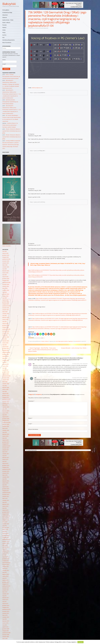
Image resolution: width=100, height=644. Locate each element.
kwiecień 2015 (6, 504)
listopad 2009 (6, 631)
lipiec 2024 (5, 288)
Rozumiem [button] (80, 642)
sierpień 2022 (6, 333)
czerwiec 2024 (6, 290)
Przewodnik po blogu (7, 12)
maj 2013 (5, 549)
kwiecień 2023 (6, 317)
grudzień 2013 (6, 535)
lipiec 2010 (5, 615)
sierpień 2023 (6, 310)
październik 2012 (6, 563)
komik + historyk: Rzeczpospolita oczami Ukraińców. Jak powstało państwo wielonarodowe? (11, 76)
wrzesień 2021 (6, 354)
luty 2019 (5, 415)
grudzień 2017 (6, 442)
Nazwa (30, 418)
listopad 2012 (6, 561)
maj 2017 (5, 456)
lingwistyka (71, 341)
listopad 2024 (6, 281)
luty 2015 (5, 508)
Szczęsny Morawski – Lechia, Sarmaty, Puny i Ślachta (74, 348)
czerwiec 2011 (6, 594)
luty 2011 (5, 602)
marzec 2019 (5, 413)
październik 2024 (6, 282)
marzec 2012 (5, 576)
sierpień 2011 (6, 590)
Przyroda (4, 25)
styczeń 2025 (5, 277)
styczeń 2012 (5, 580)
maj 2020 (5, 386)
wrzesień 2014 (6, 518)
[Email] (54, 334)
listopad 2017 (6, 444)
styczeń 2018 (5, 440)
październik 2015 (6, 493)
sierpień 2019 (6, 403)
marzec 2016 (5, 483)
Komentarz (31, 401)
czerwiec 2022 (6, 337)
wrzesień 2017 (6, 448)
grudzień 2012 (6, 559)
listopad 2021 (6, 351)
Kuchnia (4, 35)
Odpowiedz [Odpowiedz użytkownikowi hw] (85, 364)
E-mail (30, 424)
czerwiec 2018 (6, 430)
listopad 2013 (6, 537)
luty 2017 (5, 461)
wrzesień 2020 (6, 378)
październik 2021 (6, 353)
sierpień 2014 (6, 520)
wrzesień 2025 (6, 261)
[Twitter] (35, 334)
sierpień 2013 (6, 543)
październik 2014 (6, 516)
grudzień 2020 (6, 372)
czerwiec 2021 (6, 360)
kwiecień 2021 (6, 364)
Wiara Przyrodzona (7, 42)
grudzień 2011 (6, 582)
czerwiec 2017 (6, 454)
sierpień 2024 (6, 286)
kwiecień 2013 (6, 551)
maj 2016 (5, 479)
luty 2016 (5, 485)
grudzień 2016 (6, 465)
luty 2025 (5, 275)
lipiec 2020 (5, 382)
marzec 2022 (5, 343)
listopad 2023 (6, 304)
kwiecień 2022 (6, 341)
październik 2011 (6, 586)
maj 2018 (5, 432)
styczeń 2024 (5, 300)
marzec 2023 (5, 319)
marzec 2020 (5, 389)
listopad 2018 (6, 421)
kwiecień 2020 (6, 388)
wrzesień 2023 (6, 308)
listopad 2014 (6, 514)
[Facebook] (30, 334)
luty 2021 (5, 368)
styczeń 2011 (5, 604)
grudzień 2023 (6, 302)
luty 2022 (5, 345)
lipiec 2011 (5, 592)
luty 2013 (5, 555)
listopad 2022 (6, 327)
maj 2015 (5, 502)
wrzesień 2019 (6, 401)
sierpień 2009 (6, 637)
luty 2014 (5, 532)
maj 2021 (5, 362)
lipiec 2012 (5, 568)
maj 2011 (5, 596)
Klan (3, 37)
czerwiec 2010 (6, 617)
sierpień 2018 (6, 426)
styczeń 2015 (5, 510)
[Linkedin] (43, 334)
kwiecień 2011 (6, 598)
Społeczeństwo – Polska (8, 20)
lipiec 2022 (5, 335)
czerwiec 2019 (6, 407)
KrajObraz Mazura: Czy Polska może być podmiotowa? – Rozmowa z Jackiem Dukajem (10, 125)
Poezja (4, 32)
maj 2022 (5, 339)
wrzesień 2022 (6, 331)
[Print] (51, 334)
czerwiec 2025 (6, 267)
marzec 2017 (5, 460)
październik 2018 (6, 423)
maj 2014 (5, 526)
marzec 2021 (5, 366)
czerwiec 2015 (6, 500)
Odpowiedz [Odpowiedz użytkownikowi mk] (85, 378)
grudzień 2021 (6, 349)
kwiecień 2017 (6, 458)
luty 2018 (5, 438)
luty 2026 (5, 251)
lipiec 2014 (5, 522)
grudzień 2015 (6, 489)
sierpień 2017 (6, 450)
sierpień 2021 (6, 356)
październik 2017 (6, 446)
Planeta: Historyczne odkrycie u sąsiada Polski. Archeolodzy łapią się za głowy (12, 131)
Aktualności (5, 15)
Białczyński (9, 4)
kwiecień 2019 (6, 411)
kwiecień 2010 (6, 621)
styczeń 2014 (5, 533)
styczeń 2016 (5, 487)
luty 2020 (5, 391)
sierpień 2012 (6, 567)
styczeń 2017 (5, 463)
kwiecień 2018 (6, 434)
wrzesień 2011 (6, 588)
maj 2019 (5, 409)
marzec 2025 (5, 273)
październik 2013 (6, 539)
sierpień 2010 (6, 613)
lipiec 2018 (5, 428)
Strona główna (6, 10)
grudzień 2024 (6, 279)
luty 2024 (5, 298)
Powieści (4, 27)
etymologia (58, 341)
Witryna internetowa (33, 429)
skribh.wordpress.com (37, 88)
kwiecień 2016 (6, 481)
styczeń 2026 (5, 253)
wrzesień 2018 (6, 425)
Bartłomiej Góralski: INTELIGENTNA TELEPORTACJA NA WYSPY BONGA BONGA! (10, 102)
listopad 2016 (6, 467)
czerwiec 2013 (6, 547)
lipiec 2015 (5, 498)
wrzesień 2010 (6, 611)
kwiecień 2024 (6, 294)
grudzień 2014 (6, 512)
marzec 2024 (5, 296)
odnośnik (78, 341)
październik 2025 (6, 259)
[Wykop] (32, 334)
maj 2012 (5, 572)
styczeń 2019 (5, 417)
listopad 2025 (6, 257)
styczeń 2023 (5, 323)
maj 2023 (5, 316)
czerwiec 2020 (6, 384)
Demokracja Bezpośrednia (9, 40)
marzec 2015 (5, 506)
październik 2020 (6, 376)
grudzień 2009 (6, 629)
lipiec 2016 (5, 475)
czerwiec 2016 (6, 477)
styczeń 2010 (5, 627)
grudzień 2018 (6, 419)
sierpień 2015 (6, 496)
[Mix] (46, 334)
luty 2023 (5, 321)
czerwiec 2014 (6, 524)
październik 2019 (6, 399)
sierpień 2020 (6, 380)
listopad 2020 (6, 374)
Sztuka (4, 30)
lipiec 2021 (5, 358)
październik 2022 (6, 329)
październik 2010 (6, 609)
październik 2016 (6, 469)
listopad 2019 (6, 397)
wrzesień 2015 (6, 495)
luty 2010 (5, 625)
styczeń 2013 (5, 557)
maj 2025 (5, 269)
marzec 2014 (5, 530)
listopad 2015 (6, 491)
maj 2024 (5, 292)
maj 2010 (5, 619)
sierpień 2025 (6, 263)
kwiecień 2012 (6, 574)
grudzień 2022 (6, 325)
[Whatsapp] (40, 334)
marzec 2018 (5, 436)
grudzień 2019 (6, 395)
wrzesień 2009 (6, 635)
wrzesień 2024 (6, 284)
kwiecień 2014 (6, 528)
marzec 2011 (5, 600)
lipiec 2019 (5, 405)
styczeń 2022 (5, 347)
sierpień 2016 (6, 473)
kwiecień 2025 (6, 271)
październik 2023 (6, 306)
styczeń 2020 (5, 393)
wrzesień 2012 (6, 565)
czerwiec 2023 (6, 314)
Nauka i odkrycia (6, 22)
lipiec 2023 (5, 312)
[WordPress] (49, 334)
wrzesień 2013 (6, 541)
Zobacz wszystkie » (7, 246)
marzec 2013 (5, 553)
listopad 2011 (6, 584)
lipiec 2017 (5, 452)
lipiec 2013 (5, 545)
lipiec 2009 (5, 639)
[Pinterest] (38, 334)
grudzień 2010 (6, 605)
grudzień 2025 (6, 255)
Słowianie (5, 17)
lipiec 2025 (5, 265)
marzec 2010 (5, 623)
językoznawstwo (64, 341)
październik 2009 (6, 633)
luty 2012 (5, 578)
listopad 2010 (6, 607)
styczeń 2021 (5, 370)
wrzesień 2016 (6, 471)
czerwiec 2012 (6, 570)
